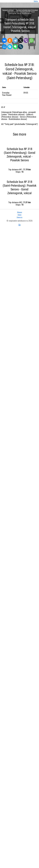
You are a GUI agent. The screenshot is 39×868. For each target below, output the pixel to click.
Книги (20, 215)
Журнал (20, 212)
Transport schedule (8, 10)
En (19, 225)
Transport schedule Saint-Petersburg (27, 10)
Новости (19, 217)
